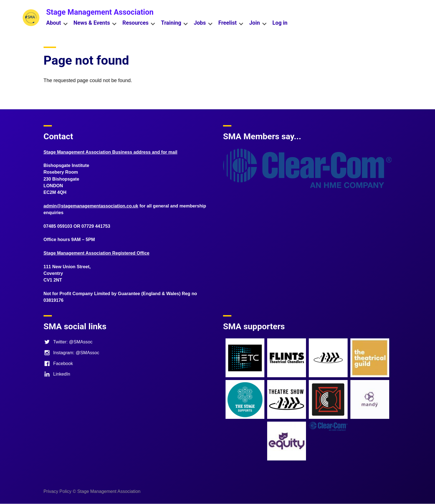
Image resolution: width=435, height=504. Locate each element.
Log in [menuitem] (280, 23)
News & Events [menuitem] (95, 23)
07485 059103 (58, 226)
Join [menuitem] (258, 23)
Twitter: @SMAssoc (68, 342)
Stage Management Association (100, 12)
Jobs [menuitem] (203, 23)
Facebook (58, 363)
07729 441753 (96, 226)
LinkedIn (57, 374)
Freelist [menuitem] (231, 23)
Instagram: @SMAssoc (71, 353)
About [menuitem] (57, 23)
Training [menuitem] (174, 23)
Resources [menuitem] (139, 23)
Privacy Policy (58, 491)
